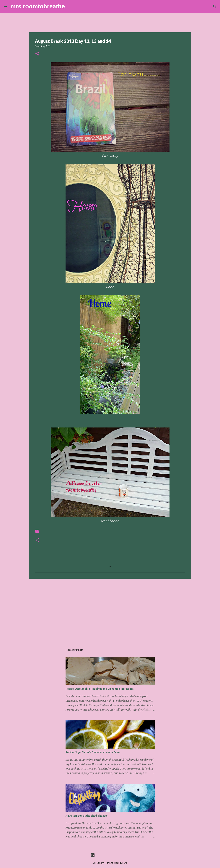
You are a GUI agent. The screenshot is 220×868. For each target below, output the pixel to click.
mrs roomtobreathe (38, 6)
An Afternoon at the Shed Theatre (87, 816)
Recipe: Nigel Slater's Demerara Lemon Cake (93, 752)
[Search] (70, 7)
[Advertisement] (110, 610)
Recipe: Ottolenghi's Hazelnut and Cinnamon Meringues (100, 689)
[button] (37, 54)
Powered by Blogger (110, 855)
